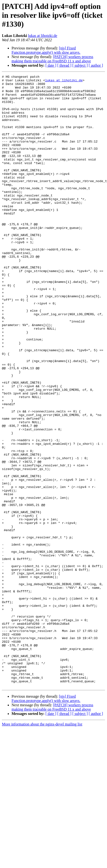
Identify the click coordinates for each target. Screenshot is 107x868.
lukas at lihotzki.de (42, 36)
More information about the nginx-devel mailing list (42, 847)
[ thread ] (64, 65)
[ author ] (96, 65)
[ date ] (51, 65)
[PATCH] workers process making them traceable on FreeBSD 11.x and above (52, 59)
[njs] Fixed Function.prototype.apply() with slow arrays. (46, 50)
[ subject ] (80, 65)
